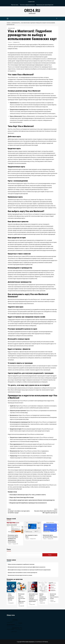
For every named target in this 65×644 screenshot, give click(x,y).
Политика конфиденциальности (27, 5)
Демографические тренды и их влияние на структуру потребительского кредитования (29, 570)
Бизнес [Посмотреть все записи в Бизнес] (10, 591)
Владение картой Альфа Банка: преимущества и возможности (28, 503)
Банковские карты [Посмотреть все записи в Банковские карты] (11, 28)
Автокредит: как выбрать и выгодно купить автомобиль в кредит (20, 511)
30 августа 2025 (32, 605)
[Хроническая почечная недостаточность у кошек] (54, 587)
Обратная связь (15, 5)
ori (9, 602)
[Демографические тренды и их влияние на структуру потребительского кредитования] (33, 587)
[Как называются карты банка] (33, 527)
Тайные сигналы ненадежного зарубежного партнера (21, 564)
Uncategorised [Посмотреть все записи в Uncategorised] (42, 591)
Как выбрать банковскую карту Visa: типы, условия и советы (28, 495)
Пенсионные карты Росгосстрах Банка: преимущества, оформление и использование (13, 539)
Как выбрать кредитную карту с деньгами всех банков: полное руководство (32, 500)
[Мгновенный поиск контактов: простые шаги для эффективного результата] (22, 587)
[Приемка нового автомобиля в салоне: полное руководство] (43, 587)
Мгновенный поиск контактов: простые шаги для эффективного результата (27, 567)
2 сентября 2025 (11, 603)
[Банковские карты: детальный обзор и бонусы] (50, 527)
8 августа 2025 (42, 603)
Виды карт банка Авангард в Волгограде (22, 497)
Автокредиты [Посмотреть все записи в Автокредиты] (21, 591)
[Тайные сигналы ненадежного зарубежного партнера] (11, 587)
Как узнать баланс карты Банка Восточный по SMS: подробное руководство (45, 511)
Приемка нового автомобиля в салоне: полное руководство (22, 572)
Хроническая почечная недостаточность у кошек (20, 575)
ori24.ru (32, 11)
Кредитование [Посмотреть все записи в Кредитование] (32, 591)
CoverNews (38, 642)
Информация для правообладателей (45, 5)
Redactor (10, 42)
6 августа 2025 (53, 602)
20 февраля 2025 (16, 42)
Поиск (9, 549)
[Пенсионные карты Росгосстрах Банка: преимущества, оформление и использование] (15, 527)
